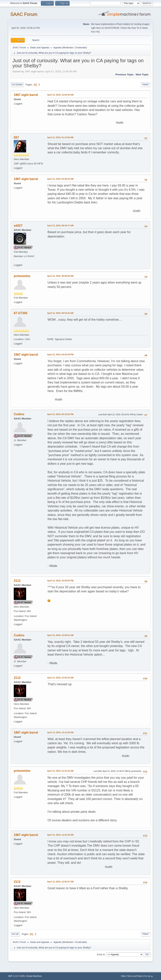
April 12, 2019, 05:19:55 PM (60, 414)
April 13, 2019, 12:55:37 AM (60, 882)
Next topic (142, 74)
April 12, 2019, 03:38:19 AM (60, 179)
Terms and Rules (135, 976)
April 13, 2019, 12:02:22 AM (60, 678)
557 (16, 137)
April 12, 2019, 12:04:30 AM (60, 95)
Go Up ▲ (149, 976)
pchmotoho (22, 276)
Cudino (19, 414)
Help (123, 976)
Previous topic (124, 74)
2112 (17, 581)
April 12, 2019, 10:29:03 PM (60, 581)
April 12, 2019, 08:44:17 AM (60, 225)
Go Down (17, 85)
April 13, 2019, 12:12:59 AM (60, 732)
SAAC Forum (24, 14)
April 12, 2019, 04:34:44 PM (60, 355)
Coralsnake (80, 48)
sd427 (18, 226)
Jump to (101, 954)
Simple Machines (34, 976)
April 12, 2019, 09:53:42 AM (60, 313)
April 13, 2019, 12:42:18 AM (60, 835)
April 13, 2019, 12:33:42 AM (60, 771)
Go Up (15, 934)
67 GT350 (21, 313)
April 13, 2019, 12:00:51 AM (60, 635)
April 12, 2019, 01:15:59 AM (60, 137)
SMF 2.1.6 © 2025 (16, 976)
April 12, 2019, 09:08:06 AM (60, 276)
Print (146, 85)
